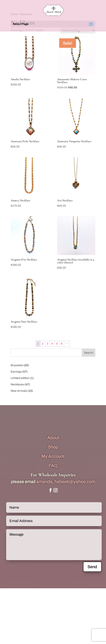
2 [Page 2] (43, 344)
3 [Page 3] (47, 344)
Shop (53, 447)
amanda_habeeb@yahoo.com (66, 482)
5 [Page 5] (57, 344)
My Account (53, 456)
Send (92, 567)
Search (89, 353)
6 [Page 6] (62, 344)
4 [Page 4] (52, 344)
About (53, 438)
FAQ (53, 466)
